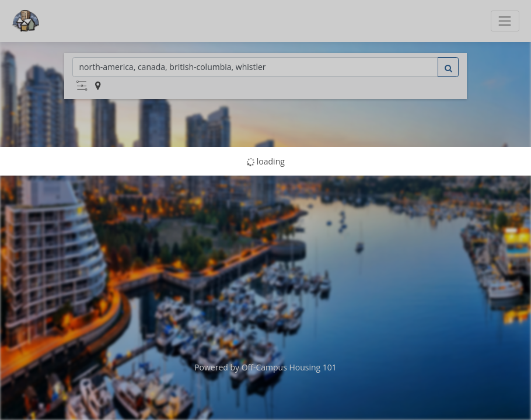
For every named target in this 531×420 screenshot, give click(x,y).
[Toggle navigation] (505, 21)
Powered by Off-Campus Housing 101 (265, 367)
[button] (82, 86)
